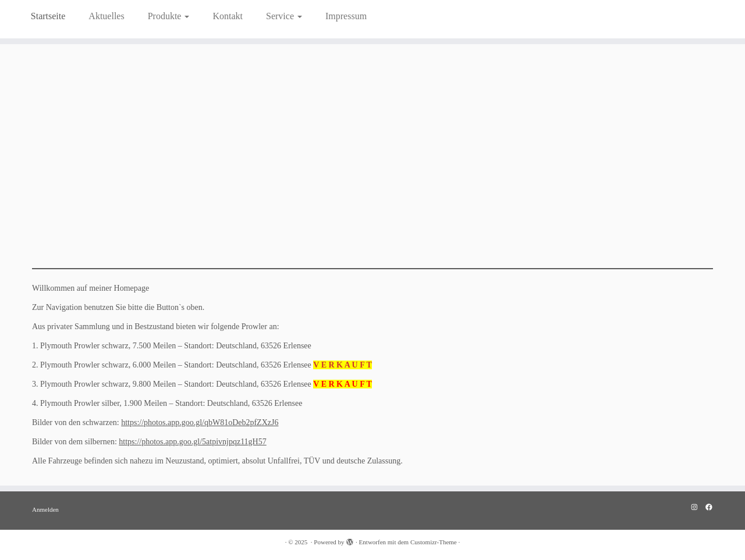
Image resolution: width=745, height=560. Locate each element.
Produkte (169, 16)
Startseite (48, 16)
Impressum (346, 16)
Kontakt (228, 16)
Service (284, 16)
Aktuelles (106, 16)
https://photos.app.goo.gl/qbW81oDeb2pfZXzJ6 (200, 422)
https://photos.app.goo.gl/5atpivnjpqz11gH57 (192, 442)
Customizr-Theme (434, 542)
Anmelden (45, 509)
